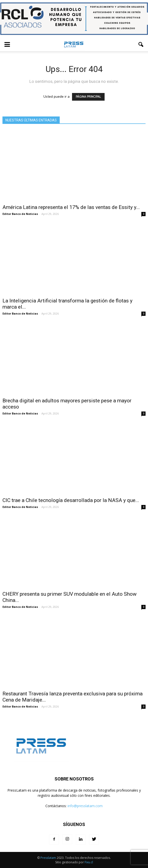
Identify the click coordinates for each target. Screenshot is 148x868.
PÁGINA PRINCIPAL (88, 97)
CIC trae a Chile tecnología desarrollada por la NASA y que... (71, 500)
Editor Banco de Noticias (20, 214)
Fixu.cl (89, 862)
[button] (141, 45)
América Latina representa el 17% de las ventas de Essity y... (71, 207)
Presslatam (48, 858)
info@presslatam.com (85, 806)
